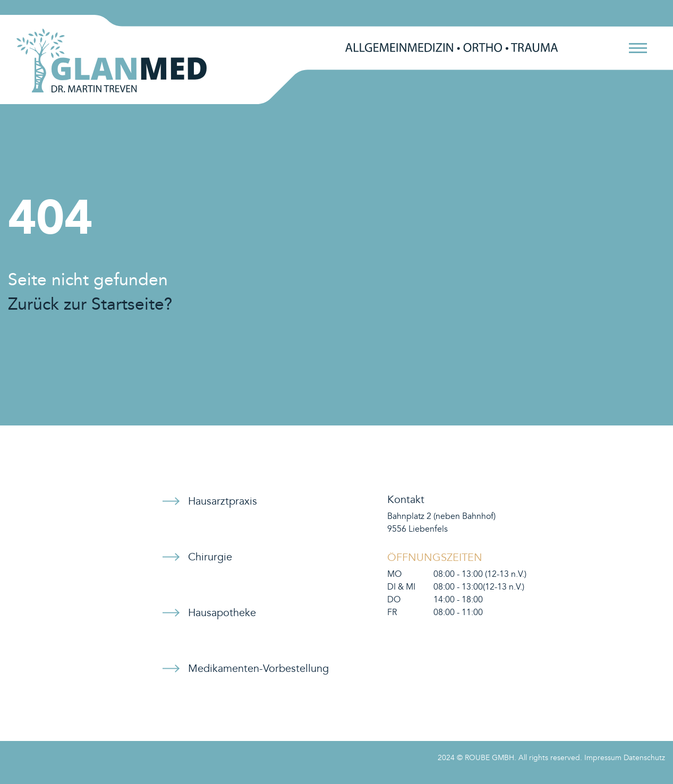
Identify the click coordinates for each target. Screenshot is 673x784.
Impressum (603, 758)
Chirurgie (210, 557)
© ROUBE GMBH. (487, 758)
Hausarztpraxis (223, 501)
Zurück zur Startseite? (90, 304)
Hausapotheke (222, 613)
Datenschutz (644, 758)
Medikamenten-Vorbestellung (258, 669)
